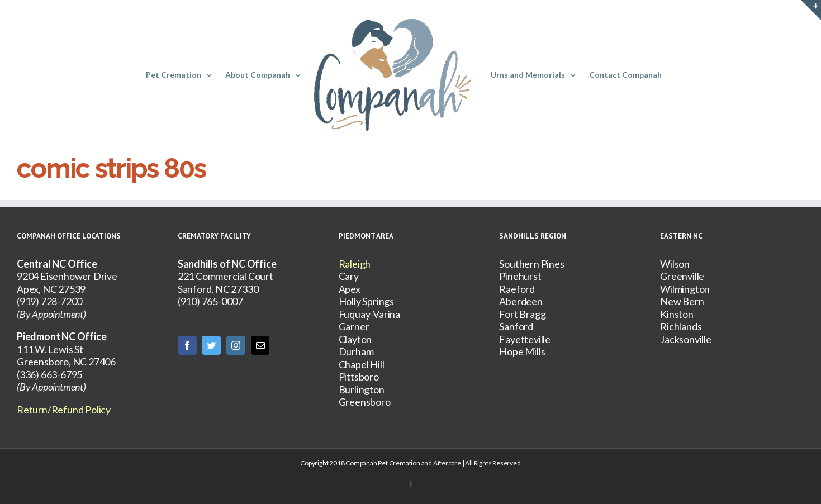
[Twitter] (211, 345)
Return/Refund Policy (64, 410)
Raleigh (355, 264)
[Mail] (260, 345)
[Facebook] (187, 345)
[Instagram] (236, 345)
